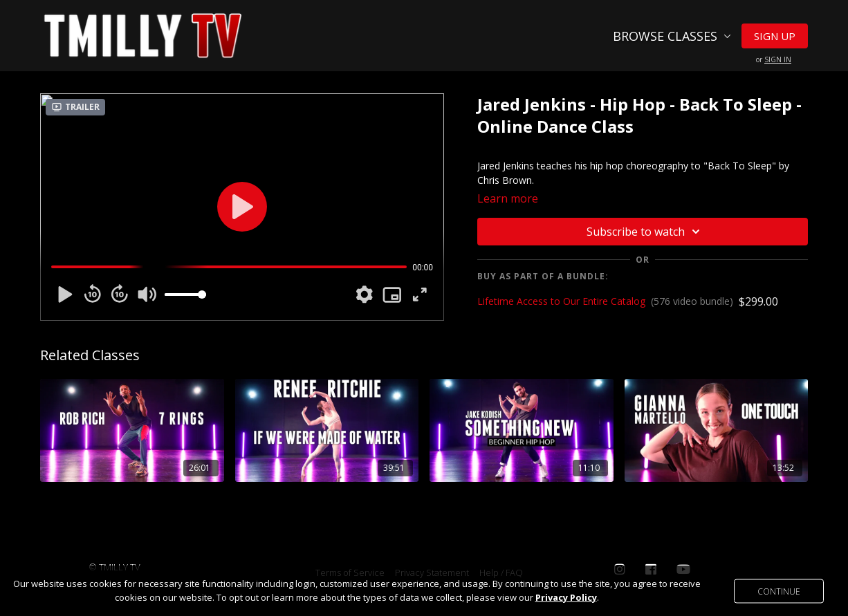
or (774, 59)
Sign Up (775, 36)
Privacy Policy (566, 597)
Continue (779, 591)
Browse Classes (672, 36)
